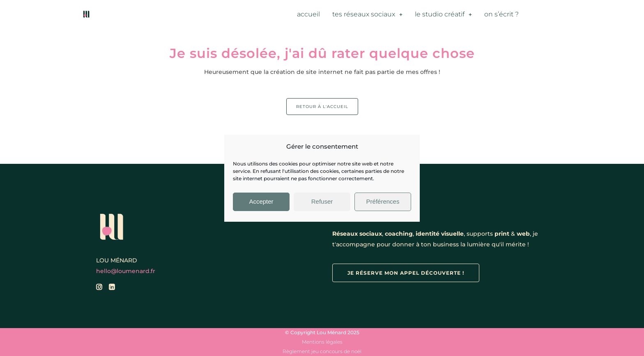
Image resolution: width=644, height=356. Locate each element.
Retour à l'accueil (322, 107)
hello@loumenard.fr (126, 271)
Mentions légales (322, 342)
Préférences (383, 201)
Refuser (322, 201)
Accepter (261, 201)
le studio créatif (443, 14)
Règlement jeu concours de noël (322, 351)
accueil (308, 14)
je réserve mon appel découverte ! (406, 273)
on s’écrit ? (501, 14)
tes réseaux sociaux (367, 14)
